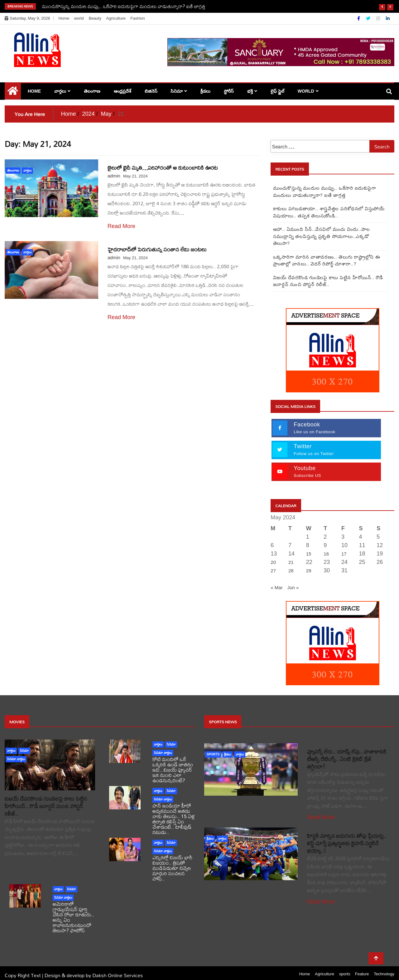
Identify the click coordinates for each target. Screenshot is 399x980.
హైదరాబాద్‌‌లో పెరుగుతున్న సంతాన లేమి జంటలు (157, 249)
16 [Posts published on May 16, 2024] (326, 547)
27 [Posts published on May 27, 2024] (273, 563)
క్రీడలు (205, 91)
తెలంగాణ (92, 91)
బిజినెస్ (151, 91)
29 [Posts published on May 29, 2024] (309, 563)
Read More (121, 226)
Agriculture (116, 18)
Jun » (293, 580)
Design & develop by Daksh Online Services (94, 968)
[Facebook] (359, 18)
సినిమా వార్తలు (16, 752)
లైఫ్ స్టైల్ (277, 91)
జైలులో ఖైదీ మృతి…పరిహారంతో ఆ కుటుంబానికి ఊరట (163, 168)
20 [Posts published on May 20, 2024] (273, 555)
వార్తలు (60, 91)
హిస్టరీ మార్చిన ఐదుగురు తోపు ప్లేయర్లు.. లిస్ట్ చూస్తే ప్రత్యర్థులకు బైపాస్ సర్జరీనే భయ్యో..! (347, 836)
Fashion (137, 18)
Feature (362, 967)
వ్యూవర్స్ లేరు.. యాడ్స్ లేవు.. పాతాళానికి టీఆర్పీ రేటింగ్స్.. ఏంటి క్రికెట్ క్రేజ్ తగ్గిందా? (347, 752)
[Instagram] (379, 18)
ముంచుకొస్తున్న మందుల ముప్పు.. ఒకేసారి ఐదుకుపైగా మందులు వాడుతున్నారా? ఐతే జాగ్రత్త (124, 6)
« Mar (276, 580)
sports (213, 747)
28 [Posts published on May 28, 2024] (291, 563)
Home (64, 18)
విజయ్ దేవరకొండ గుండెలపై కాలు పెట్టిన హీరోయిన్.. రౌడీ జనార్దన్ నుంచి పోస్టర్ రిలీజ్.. (46, 799)
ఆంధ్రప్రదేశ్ (123, 91)
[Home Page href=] (13, 92)
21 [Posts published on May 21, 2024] (291, 555)
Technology (384, 967)
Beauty (95, 18)
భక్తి (250, 91)
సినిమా (177, 91)
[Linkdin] (388, 18)
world (79, 18)
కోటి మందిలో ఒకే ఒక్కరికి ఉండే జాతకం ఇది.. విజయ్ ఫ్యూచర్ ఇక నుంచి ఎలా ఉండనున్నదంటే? (173, 762)
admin (114, 176)
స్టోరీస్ (229, 91)
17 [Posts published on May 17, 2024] (344, 547)
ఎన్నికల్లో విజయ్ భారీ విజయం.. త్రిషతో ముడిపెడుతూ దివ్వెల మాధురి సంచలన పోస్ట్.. (172, 861)
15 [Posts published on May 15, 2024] (309, 547)
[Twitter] (369, 18)
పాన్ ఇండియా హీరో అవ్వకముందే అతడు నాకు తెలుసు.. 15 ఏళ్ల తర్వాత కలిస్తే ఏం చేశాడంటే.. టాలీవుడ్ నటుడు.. (174, 812)
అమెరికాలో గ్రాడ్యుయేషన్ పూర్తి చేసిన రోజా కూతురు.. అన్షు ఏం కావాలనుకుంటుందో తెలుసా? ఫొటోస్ (73, 910)
